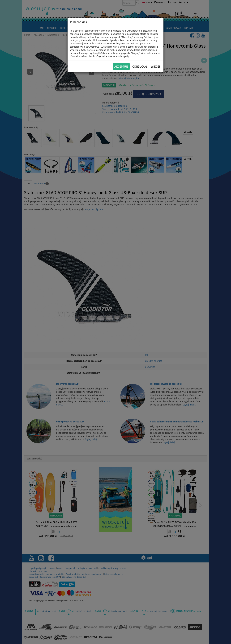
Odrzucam (140, 67)
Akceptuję (121, 67)
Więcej (155, 67)
